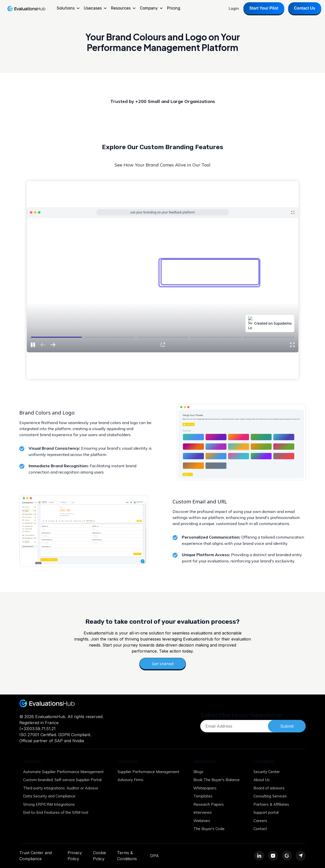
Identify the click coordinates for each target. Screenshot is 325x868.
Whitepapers (205, 788)
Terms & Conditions (127, 856)
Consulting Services (270, 796)
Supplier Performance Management (148, 772)
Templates (203, 796)
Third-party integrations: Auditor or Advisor (61, 788)
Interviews (203, 812)
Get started (163, 664)
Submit (287, 726)
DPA (154, 856)
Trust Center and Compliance (36, 856)
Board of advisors (269, 788)
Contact (260, 829)
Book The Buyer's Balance (216, 780)
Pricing (174, 8)
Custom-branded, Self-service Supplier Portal (62, 780)
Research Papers (209, 804)
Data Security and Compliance (49, 796)
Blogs (198, 772)
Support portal (266, 812)
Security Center (267, 772)
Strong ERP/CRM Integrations (49, 804)
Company (152, 8)
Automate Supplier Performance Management (63, 772)
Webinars (202, 821)
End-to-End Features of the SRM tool (56, 812)
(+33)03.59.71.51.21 (37, 729)
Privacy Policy (75, 856)
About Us (262, 780)
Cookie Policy (99, 856)
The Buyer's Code (209, 829)
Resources (124, 8)
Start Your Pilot (264, 8)
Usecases (96, 8)
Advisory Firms (130, 780)
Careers (260, 821)
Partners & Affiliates (271, 804)
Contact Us (305, 8)
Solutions (68, 8)
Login (234, 8)
